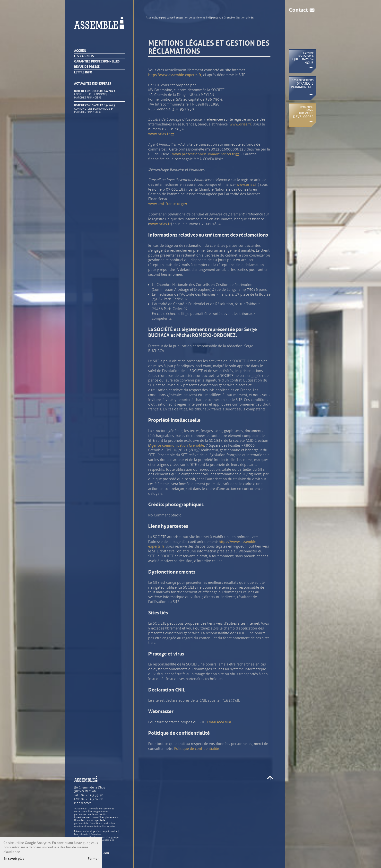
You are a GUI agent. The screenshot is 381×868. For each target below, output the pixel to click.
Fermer (93, 859)
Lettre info (83, 72)
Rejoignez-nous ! (303, 112)
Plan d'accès (83, 803)
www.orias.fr (240, 124)
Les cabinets (84, 56)
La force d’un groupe (108, 837)
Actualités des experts (93, 84)
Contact (298, 10)
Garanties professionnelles (97, 61)
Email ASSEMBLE (220, 722)
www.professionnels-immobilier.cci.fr (206, 154)
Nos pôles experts (302, 84)
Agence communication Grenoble (177, 445)
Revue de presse (87, 67)
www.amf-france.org (168, 204)
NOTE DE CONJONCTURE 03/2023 (96, 109)
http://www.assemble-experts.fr (175, 75)
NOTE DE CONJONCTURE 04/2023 (96, 94)
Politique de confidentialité (197, 749)
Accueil (80, 51)
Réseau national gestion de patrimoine (96, 831)
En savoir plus (14, 859)
